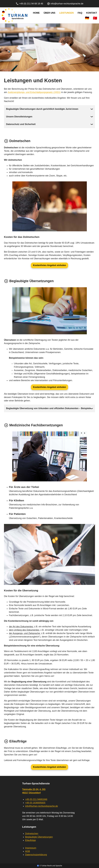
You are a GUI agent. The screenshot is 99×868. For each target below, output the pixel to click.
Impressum (31, 848)
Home (36, 13)
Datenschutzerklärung (36, 855)
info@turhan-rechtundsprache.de (65, 4)
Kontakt (92, 13)
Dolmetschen (32, 834)
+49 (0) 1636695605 (35, 803)
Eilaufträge (31, 840)
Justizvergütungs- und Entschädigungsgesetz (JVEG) (34, 92)
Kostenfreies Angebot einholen (49, 265)
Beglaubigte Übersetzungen (39, 837)
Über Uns (49, 13)
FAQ (80, 13)
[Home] (14, 15)
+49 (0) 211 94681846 (36, 799)
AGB (28, 851)
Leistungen (66, 13)
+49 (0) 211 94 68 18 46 (29, 4)
